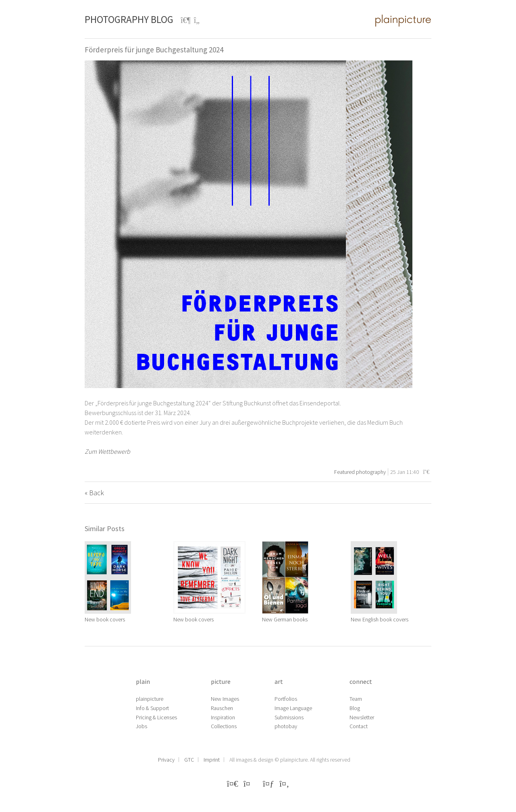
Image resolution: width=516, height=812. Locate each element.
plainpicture (150, 699)
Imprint (212, 760)
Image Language (293, 708)
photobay (286, 726)
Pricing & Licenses (156, 717)
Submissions (289, 717)
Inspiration (223, 717)
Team (356, 699)
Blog (355, 708)
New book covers (105, 619)
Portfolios (286, 699)
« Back (94, 493)
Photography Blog (129, 19)
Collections (224, 726)
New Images (225, 699)
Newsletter (362, 717)
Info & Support (152, 708)
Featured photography (360, 472)
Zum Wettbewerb (108, 451)
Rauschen (222, 708)
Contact (359, 726)
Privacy (166, 760)
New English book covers (380, 619)
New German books (285, 619)
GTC (189, 760)
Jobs (141, 726)
